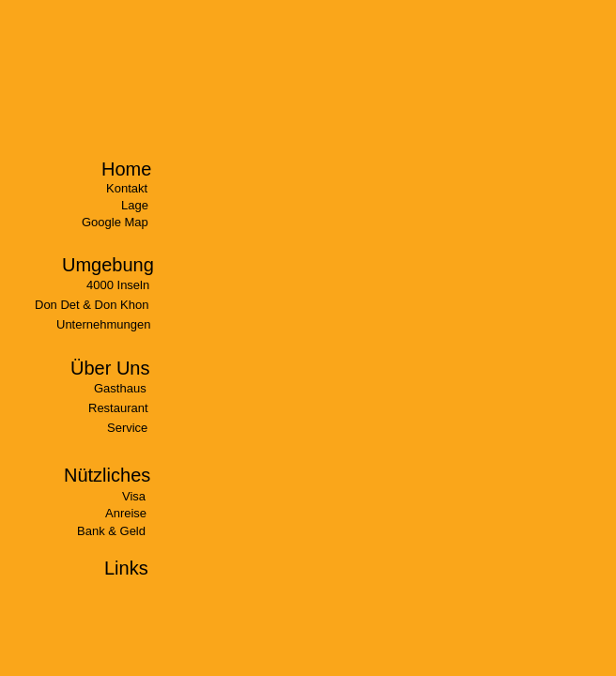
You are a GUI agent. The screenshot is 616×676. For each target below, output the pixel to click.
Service (127, 428)
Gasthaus (120, 388)
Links (126, 568)
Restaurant (118, 408)
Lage (135, 205)
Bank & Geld (111, 531)
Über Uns (110, 368)
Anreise (126, 513)
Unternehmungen (103, 324)
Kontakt (127, 188)
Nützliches (107, 475)
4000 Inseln (118, 285)
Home (126, 169)
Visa (134, 496)
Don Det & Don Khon (92, 305)
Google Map (115, 222)
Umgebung (108, 265)
